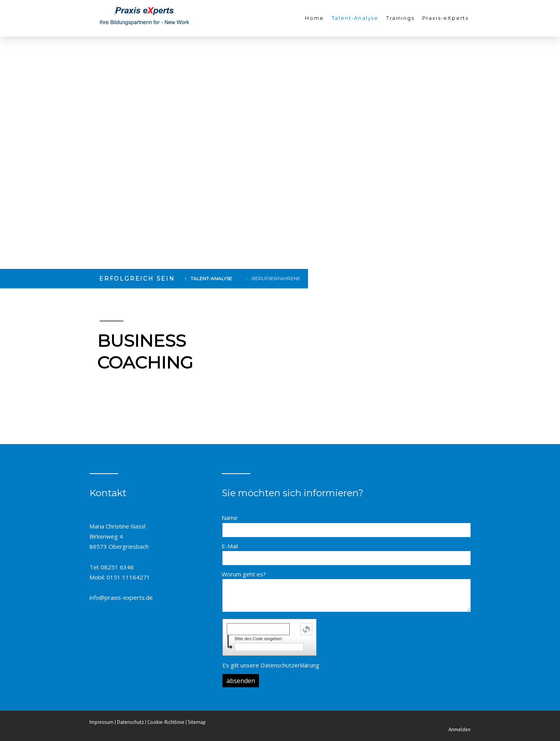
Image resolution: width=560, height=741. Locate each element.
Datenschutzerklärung (290, 665)
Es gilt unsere (271, 665)
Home (314, 18)
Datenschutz (130, 722)
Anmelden (459, 730)
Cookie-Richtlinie (166, 722)
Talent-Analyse (355, 18)
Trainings (400, 18)
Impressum (101, 722)
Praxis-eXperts (445, 18)
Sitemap (197, 722)
